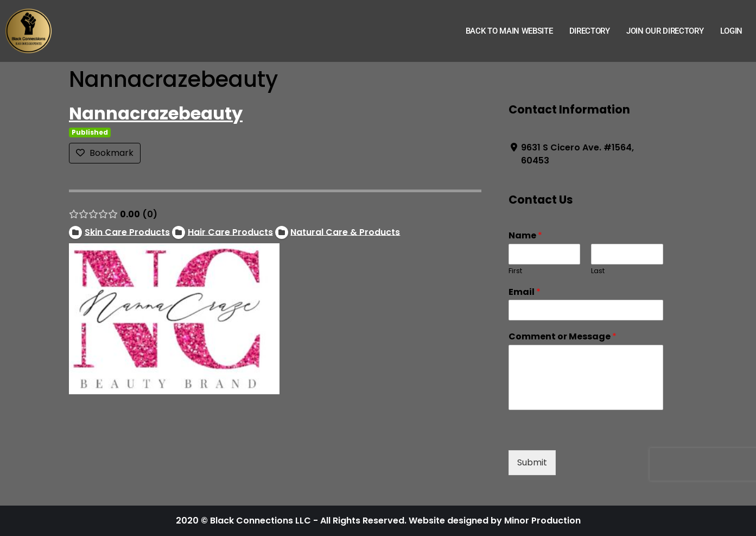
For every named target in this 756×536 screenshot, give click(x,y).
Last (598, 271)
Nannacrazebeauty (156, 113)
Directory (590, 31)
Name (525, 236)
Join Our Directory (665, 31)
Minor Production (542, 521)
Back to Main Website (509, 31)
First (515, 271)
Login (732, 31)
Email (524, 292)
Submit (532, 462)
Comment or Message (562, 337)
